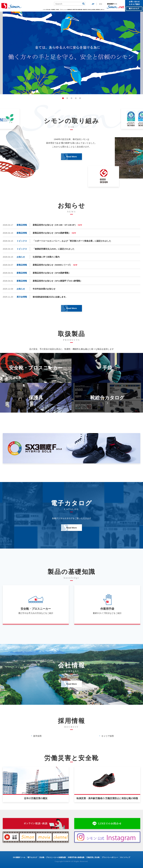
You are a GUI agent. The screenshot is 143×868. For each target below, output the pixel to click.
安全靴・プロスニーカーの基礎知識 (64, 10)
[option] (71, 53)
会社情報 (93, 10)
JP (93, 4)
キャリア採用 (108, 736)
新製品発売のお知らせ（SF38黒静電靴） (52, 273)
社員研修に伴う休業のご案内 (46, 257)
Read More (72, 157)
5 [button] (80, 98)
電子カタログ (32, 857)
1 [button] (63, 98)
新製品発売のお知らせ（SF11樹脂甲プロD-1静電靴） (57, 281)
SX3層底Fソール (19, 857)
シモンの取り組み (47, 10)
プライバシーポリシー (110, 857)
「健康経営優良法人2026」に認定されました (54, 249)
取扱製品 (53, 10)
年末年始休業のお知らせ (44, 289)
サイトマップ (125, 857)
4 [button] (76, 98)
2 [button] (67, 98)
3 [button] (71, 98)
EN (101, 4)
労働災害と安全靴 (87, 10)
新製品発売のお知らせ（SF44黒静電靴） (52, 233)
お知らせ (102, 10)
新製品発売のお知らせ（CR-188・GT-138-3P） (55, 225)
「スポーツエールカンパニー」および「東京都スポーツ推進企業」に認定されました (72, 241)
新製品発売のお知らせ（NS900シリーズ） (52, 265)
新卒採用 (37, 736)
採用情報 (98, 10)
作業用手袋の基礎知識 (77, 10)
